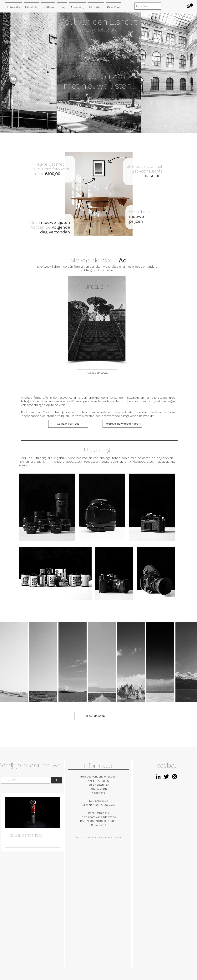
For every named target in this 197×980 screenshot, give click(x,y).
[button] (190, 6)
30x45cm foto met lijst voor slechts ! (145, 171)
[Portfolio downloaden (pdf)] (122, 424)
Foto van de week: (97, 260)
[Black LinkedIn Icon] (158, 777)
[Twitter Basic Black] (166, 777)
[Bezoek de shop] (97, 373)
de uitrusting (38, 458)
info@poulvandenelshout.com (98, 777)
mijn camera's (140, 458)
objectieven (165, 458)
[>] (56, 780)
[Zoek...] (147, 6)
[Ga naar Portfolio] (68, 424)
